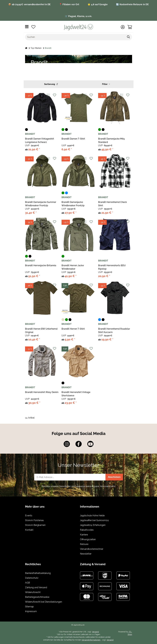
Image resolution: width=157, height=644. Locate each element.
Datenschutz (32, 578)
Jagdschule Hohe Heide (92, 516)
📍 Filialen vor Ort (69, 4)
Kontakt (29, 530)
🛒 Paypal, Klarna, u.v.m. (78, 16)
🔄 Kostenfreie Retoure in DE (132, 4)
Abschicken (114, 477)
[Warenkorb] (130, 27)
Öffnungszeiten (88, 539)
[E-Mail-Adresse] (70, 477)
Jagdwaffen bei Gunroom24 (94, 520)
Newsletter (86, 554)
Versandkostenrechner (92, 549)
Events (29, 516)
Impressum (31, 611)
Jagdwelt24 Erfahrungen (93, 525)
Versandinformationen (91, 640)
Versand (95, 632)
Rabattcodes (87, 530)
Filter (106, 84)
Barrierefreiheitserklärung (38, 573)
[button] (123, 27)
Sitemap (29, 607)
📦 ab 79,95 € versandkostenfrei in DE (29, 4)
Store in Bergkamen (35, 525)
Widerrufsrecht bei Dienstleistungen (44, 602)
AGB (27, 583)
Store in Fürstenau (34, 520)
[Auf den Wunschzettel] (55, 95)
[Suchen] (75, 37)
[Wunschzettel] (33, 27)
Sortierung (51, 84)
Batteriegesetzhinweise (37, 597)
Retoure (84, 544)
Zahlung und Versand (36, 587)
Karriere (84, 535)
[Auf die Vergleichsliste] (48, 95)
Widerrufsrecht (33, 592)
